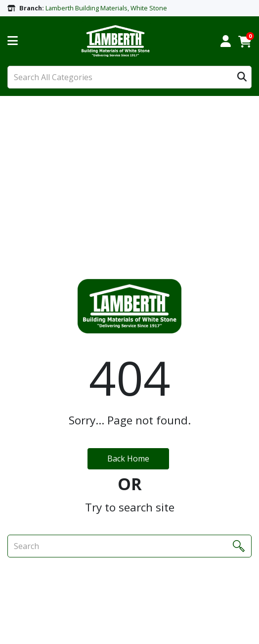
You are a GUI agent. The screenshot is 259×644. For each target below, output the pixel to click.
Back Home (128, 459)
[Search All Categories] (129, 77)
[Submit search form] (242, 77)
